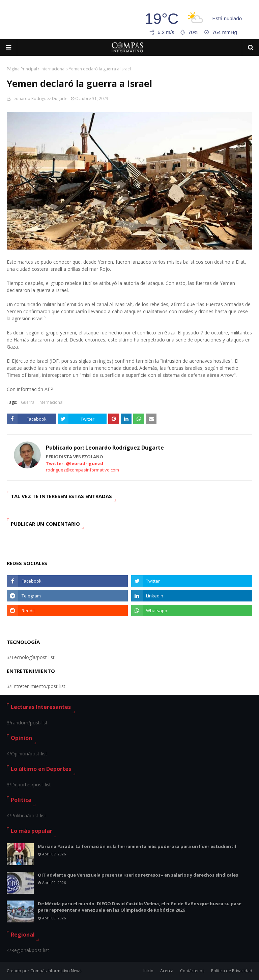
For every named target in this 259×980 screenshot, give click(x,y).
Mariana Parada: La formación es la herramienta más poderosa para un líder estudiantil (137, 846)
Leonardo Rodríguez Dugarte (39, 99)
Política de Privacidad (232, 971)
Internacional (53, 69)
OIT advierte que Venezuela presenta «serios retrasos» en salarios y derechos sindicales (138, 875)
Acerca (167, 971)
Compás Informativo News (56, 971)
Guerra (28, 402)
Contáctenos (192, 971)
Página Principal (22, 69)
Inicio (148, 971)
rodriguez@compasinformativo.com (82, 470)
